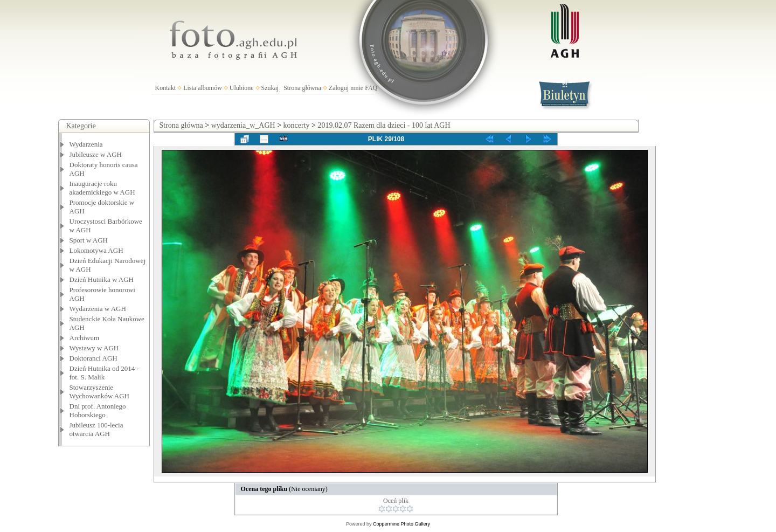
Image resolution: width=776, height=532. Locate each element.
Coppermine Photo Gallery (401, 524)
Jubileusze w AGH (96, 154)
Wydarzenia (86, 144)
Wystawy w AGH (94, 348)
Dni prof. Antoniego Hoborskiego (98, 410)
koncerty (297, 125)
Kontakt (166, 88)
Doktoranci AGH (93, 358)
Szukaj (270, 88)
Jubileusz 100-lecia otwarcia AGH (96, 429)
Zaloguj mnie (346, 88)
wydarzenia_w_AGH (243, 125)
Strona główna (302, 88)
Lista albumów (203, 88)
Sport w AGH (89, 240)
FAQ (371, 88)
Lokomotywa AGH (96, 250)
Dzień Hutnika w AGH (102, 279)
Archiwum (85, 338)
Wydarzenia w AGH (98, 309)
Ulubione (242, 88)
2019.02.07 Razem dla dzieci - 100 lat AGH (384, 125)
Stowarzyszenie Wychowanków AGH (100, 392)
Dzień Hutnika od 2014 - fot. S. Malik (104, 373)
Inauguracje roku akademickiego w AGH (102, 188)
